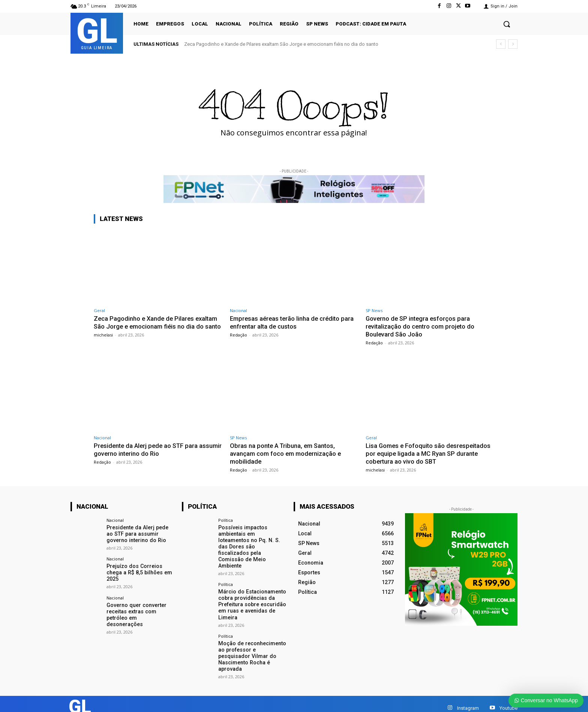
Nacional (238, 310)
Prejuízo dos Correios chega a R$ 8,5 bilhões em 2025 (138, 571)
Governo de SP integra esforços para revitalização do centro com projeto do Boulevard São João (421, 326)
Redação (238, 334)
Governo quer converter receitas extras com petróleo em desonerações (140, 610)
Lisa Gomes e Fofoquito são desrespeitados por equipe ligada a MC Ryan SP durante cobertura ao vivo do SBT (430, 453)
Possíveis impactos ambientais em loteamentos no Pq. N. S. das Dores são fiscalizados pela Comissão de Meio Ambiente (252, 542)
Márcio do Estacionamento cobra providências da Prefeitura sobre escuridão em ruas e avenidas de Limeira (252, 596)
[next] (513, 44)
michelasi (103, 342)
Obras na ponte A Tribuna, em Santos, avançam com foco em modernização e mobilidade (287, 453)
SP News (374, 310)
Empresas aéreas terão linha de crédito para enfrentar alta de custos (294, 322)
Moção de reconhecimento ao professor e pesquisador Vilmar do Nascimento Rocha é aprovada (252, 647)
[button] (507, 24)
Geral (99, 310)
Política (226, 519)
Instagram (468, 699)
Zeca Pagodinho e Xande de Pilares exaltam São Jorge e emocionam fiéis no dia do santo (281, 44)
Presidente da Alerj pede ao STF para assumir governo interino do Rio (148, 449)
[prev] (501, 44)
